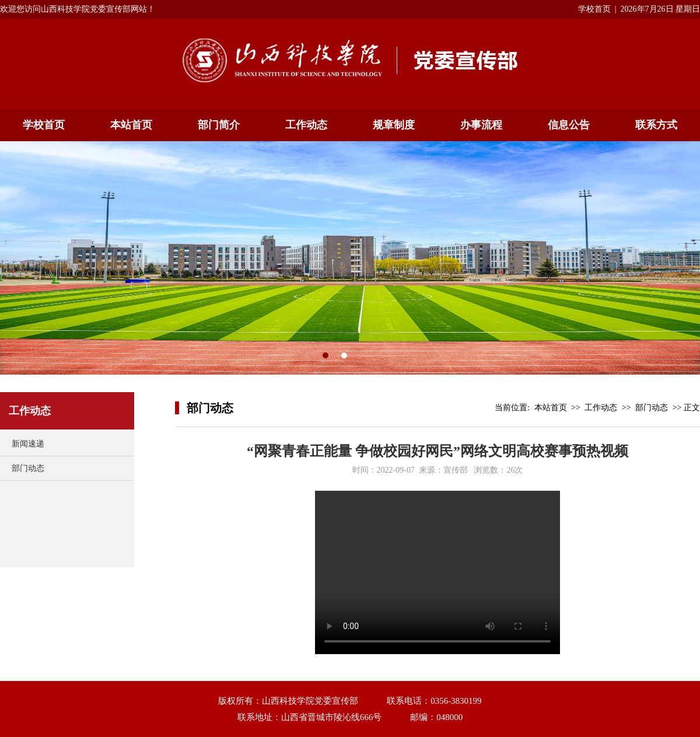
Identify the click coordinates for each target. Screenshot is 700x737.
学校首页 (594, 9)
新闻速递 (28, 444)
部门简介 (219, 125)
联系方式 (656, 125)
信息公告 (569, 125)
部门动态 (28, 468)
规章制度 (394, 125)
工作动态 (306, 125)
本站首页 (131, 125)
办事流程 (481, 125)
